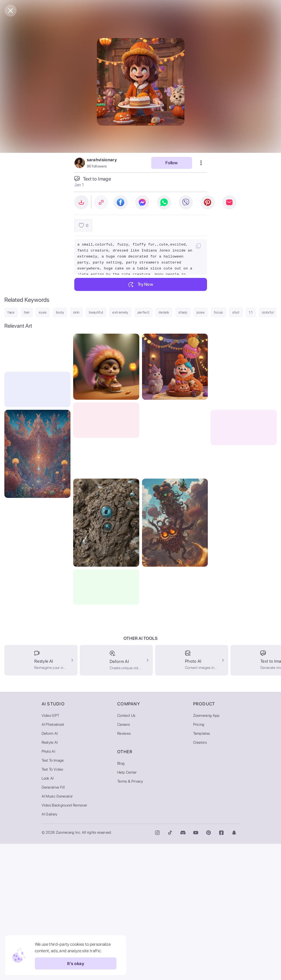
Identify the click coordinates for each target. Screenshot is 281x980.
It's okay (76, 963)
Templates (202, 870)
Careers (123, 861)
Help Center (127, 908)
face (11, 312)
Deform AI (50, 870)
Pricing (199, 861)
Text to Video (53, 905)
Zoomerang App (206, 852)
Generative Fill (53, 923)
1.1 (251, 312)
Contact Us (126, 852)
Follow (172, 163)
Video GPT (51, 852)
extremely (120, 312)
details (164, 312)
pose (201, 312)
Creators (200, 879)
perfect (144, 312)
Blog (121, 900)
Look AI (48, 914)
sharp (183, 312)
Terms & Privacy (130, 917)
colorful (268, 312)
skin (76, 312)
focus (219, 312)
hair (27, 312)
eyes (43, 312)
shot (236, 312)
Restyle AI (50, 879)
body (60, 312)
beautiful (96, 312)
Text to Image (53, 897)
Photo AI (49, 888)
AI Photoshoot (53, 861)
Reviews (124, 870)
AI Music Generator (57, 932)
